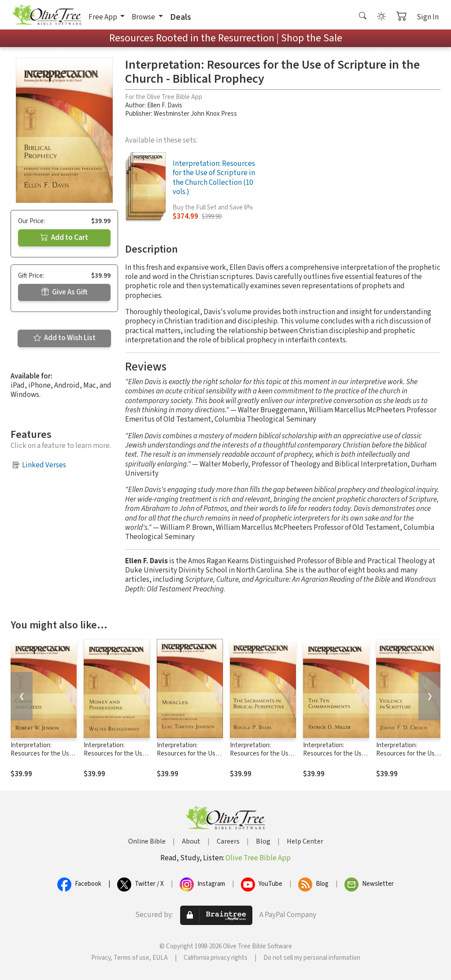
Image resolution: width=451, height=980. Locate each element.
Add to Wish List (65, 338)
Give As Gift (65, 292)
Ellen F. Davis (165, 105)
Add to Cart (64, 238)
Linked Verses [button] (44, 465)
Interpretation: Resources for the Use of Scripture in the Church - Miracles (188, 758)
